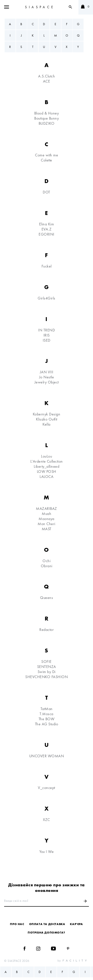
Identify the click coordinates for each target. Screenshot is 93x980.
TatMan (47, 709)
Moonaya (46, 519)
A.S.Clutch (46, 76)
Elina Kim (47, 224)
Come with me (46, 155)
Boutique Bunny (46, 118)
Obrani (47, 566)
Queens (46, 598)
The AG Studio (47, 724)
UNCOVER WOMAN (47, 756)
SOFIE (46, 662)
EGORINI (46, 234)
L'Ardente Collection (47, 461)
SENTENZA (47, 667)
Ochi (46, 561)
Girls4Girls (46, 298)
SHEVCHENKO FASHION (46, 677)
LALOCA (46, 477)
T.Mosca (46, 714)
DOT (46, 192)
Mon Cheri (46, 524)
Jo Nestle (47, 377)
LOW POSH (47, 471)
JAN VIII (47, 372)
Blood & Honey (47, 113)
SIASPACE (40, 7)
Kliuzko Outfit (47, 419)
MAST (47, 529)
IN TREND (46, 330)
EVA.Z (47, 229)
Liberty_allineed (46, 466)
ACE (47, 81)
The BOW (47, 719)
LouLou (46, 456)
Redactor (46, 630)
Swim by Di (47, 672)
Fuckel (47, 266)
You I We (46, 852)
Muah (46, 514)
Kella (46, 424)
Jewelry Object (47, 382)
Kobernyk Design (47, 414)
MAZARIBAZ (46, 509)
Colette (46, 160)
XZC (46, 820)
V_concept (46, 788)
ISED (47, 340)
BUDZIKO (47, 123)
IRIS (47, 335)
